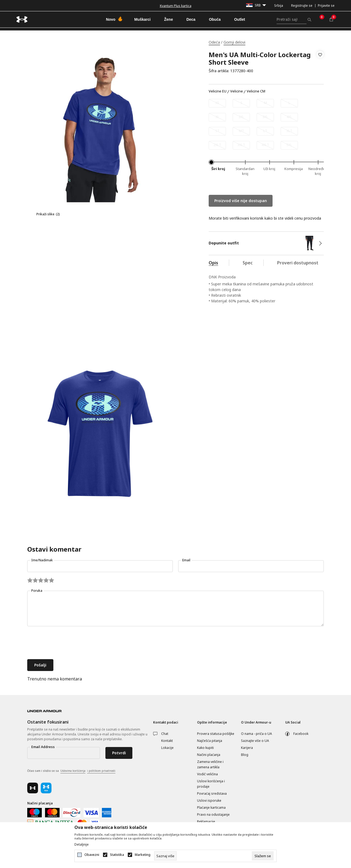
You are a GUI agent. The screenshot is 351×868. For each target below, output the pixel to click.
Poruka (37, 591)
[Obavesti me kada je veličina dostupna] (217, 103)
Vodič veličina (207, 774)
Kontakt (167, 741)
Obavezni (92, 855)
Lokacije (167, 748)
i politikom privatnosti (101, 771)
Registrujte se (302, 6)
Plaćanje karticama (211, 808)
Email (186, 560)
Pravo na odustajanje (213, 815)
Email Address (43, 747)
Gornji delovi (234, 42)
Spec (248, 263)
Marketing (143, 855)
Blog (245, 755)
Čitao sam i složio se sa (71, 771)
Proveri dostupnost (298, 263)
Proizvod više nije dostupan (241, 201)
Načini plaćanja (209, 755)
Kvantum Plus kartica (176, 6)
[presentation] (68, 643)
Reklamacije (206, 822)
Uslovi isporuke (209, 800)
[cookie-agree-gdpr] (263, 856)
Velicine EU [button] (218, 91)
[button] (320, 63)
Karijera (247, 748)
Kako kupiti (205, 748)
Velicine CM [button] (256, 91)
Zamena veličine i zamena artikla (210, 764)
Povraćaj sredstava (212, 793)
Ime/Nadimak (42, 560)
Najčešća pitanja (210, 741)
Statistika (117, 855)
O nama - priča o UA (257, 734)
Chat (165, 734)
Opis (213, 263)
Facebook (301, 734)
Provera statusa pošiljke (216, 734)
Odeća (214, 42)
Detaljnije (82, 845)
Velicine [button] (237, 91)
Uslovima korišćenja (73, 771)
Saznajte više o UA (255, 741)
